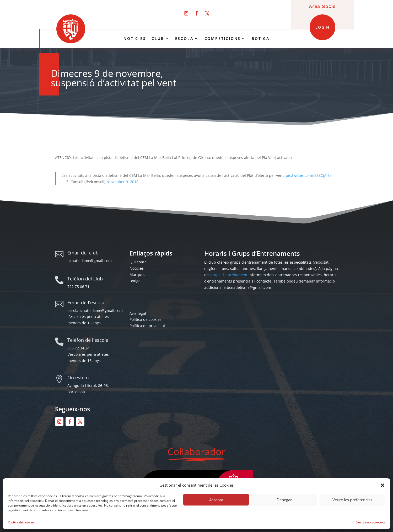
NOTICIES (135, 39)
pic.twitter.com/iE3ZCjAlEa (309, 175)
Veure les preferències (352, 500)
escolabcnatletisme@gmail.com (95, 310)
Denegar (284, 500)
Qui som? (138, 262)
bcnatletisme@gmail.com (90, 261)
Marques (137, 275)
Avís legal (138, 313)
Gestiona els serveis (370, 522)
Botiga (135, 281)
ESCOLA (184, 39)
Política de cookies (21, 522)
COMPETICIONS (223, 39)
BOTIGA (261, 39)
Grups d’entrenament (229, 275)
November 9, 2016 (122, 182)
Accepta (216, 500)
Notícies (137, 268)
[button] (383, 485)
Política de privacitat (147, 326)
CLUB (158, 39)
